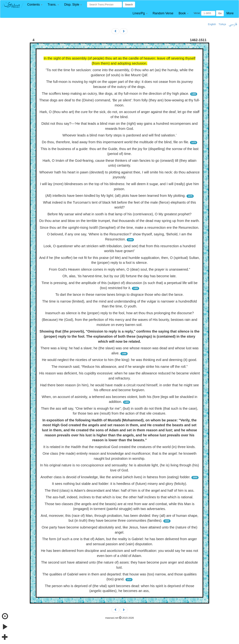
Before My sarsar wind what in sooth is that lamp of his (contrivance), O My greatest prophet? (120, 214)
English (212, 24)
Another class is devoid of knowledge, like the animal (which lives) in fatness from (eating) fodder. (115, 477)
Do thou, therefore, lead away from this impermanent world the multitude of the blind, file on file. (115, 142)
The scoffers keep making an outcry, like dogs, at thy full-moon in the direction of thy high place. (115, 94)
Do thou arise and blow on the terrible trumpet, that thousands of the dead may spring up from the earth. (119, 221)
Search (129, 5)
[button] (35, 5)
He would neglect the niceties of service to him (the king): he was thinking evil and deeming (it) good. (119, 360)
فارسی (233, 24)
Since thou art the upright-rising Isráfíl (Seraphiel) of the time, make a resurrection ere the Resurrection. (119, 228)
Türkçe (222, 24)
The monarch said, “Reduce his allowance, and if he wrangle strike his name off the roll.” (119, 367)
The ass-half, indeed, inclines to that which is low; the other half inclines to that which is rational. (119, 497)
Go (220, 13)
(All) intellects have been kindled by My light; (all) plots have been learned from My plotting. (115, 196)
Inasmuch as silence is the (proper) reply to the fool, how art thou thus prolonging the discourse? (119, 313)
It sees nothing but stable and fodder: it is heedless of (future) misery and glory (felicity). (119, 484)
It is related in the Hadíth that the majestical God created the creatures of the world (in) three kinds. (120, 447)
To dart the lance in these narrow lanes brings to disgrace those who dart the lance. (120, 295)
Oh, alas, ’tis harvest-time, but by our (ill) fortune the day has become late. (119, 276)
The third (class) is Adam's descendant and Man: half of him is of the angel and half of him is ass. (119, 490)
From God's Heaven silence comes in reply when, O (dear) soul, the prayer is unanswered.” (120, 269)
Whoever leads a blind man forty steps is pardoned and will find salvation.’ (119, 135)
